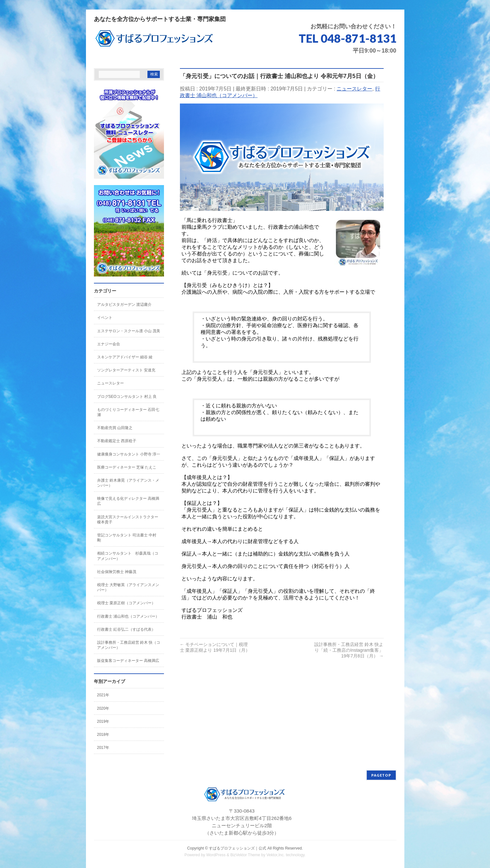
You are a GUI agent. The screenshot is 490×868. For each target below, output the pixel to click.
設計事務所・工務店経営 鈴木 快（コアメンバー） (129, 645)
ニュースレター (354, 89)
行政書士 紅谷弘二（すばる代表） (126, 629)
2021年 (103, 695)
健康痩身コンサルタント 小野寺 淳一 (129, 454)
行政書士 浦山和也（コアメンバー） (128, 616)
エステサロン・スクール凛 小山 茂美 (129, 331)
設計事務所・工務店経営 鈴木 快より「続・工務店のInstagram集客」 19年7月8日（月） (349, 650)
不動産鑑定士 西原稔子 (117, 441)
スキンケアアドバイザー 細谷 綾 (125, 357)
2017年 (103, 748)
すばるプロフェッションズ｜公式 (238, 848)
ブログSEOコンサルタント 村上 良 (127, 397)
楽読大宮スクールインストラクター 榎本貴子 (128, 520)
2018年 (103, 735)
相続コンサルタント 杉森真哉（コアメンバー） (128, 556)
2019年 (103, 721)
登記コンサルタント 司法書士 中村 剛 (127, 538)
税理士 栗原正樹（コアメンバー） (126, 603)
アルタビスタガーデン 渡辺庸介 (124, 305)
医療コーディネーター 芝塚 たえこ (127, 467)
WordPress (216, 855)
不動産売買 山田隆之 (115, 428)
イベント (105, 318)
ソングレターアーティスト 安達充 (126, 370)
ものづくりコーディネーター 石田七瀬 (128, 412)
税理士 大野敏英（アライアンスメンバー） (128, 587)
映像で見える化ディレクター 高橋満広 (128, 501)
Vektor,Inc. (276, 855)
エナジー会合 (109, 344)
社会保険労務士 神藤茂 (117, 572)
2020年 (103, 708)
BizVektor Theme (245, 855)
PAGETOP (381, 775)
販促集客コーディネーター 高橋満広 (128, 661)
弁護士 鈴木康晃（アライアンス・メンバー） (128, 483)
